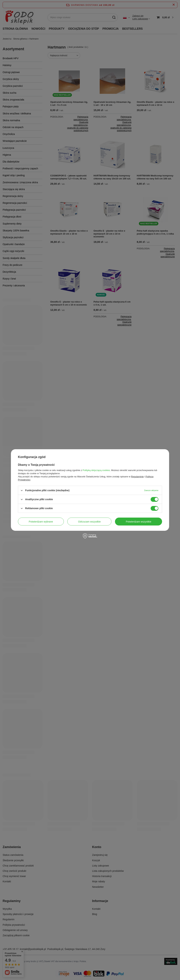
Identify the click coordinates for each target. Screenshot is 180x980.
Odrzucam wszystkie (89, 521)
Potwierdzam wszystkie (139, 521)
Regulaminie (137, 477)
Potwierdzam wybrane (41, 521)
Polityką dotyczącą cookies (96, 470)
